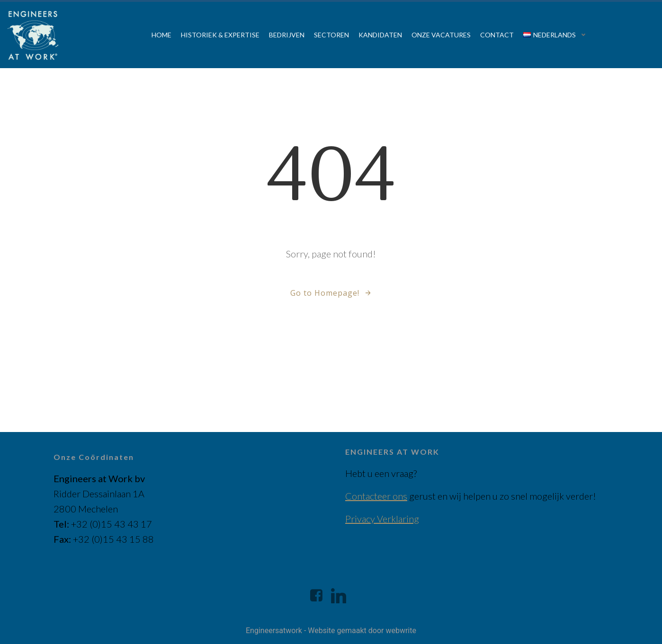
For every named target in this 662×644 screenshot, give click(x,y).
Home (161, 35)
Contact (497, 35)
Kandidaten (380, 35)
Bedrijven (287, 35)
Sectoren (331, 35)
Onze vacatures (441, 35)
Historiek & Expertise (220, 35)
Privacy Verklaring (382, 519)
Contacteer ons (376, 496)
